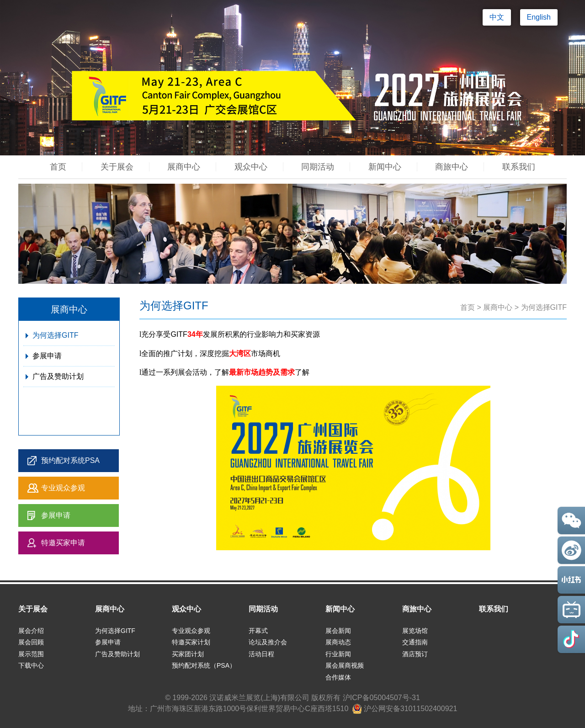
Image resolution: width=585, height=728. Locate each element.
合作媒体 (338, 677)
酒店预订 (415, 654)
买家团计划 (188, 654)
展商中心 (184, 167)
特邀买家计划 (191, 642)
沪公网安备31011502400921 (405, 709)
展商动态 (338, 642)
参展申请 (47, 356)
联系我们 (519, 167)
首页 (58, 167)
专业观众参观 (63, 488)
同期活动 (318, 167)
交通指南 (415, 642)
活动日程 (261, 654)
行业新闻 (338, 654)
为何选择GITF (55, 335)
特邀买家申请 (63, 543)
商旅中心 (452, 167)
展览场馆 (415, 631)
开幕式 (258, 631)
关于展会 (117, 167)
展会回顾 (31, 642)
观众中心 (251, 167)
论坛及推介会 (268, 642)
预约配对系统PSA (70, 460)
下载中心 (31, 665)
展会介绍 (31, 631)
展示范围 (31, 654)
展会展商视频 (345, 665)
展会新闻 (338, 631)
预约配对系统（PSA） (204, 665)
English (539, 17)
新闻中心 (385, 167)
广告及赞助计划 (58, 376)
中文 (497, 17)
